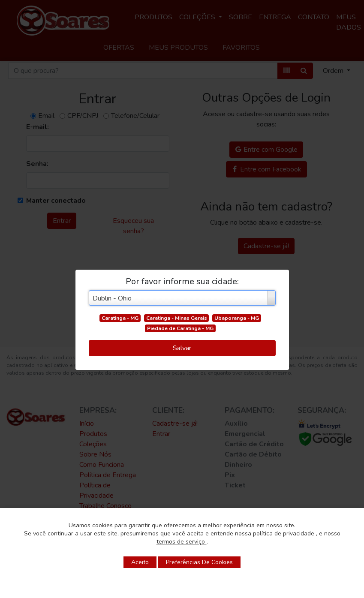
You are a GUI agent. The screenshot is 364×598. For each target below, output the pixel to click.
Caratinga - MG (120, 318)
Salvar (182, 348)
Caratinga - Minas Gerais (177, 318)
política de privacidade (284, 533)
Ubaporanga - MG (237, 318)
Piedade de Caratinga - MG (180, 328)
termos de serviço (182, 542)
